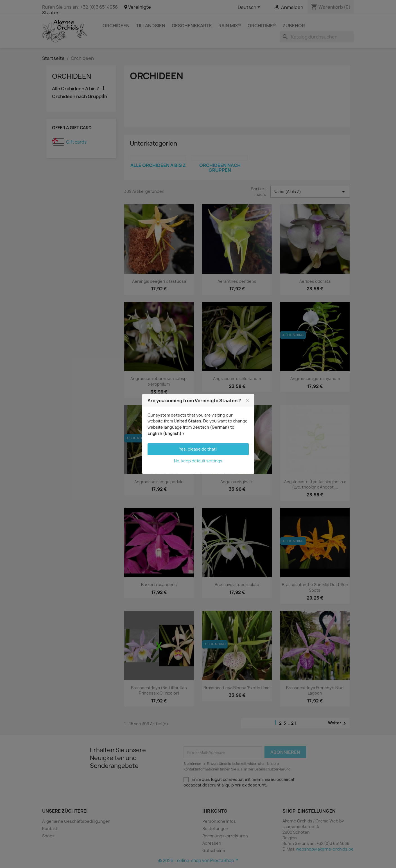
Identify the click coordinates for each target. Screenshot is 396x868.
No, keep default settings (198, 461)
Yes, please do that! (198, 449)
